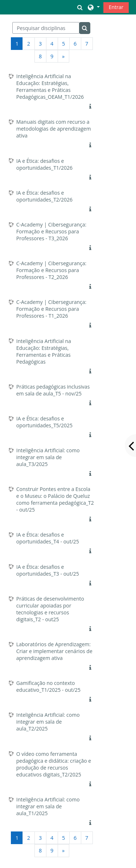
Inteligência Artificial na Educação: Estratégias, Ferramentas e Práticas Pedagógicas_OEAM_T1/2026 (50, 86)
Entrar (116, 7)
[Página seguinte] (63, 56)
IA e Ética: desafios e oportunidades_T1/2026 (44, 164)
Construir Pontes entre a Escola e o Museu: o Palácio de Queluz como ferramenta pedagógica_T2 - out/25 (55, 499)
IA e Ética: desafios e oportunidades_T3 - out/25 (48, 570)
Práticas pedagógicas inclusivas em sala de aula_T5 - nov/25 (53, 390)
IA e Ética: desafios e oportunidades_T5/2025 (44, 422)
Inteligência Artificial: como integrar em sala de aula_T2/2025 (48, 722)
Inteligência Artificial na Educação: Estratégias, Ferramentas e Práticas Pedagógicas (44, 351)
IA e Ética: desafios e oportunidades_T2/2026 (44, 196)
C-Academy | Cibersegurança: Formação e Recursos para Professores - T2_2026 (51, 270)
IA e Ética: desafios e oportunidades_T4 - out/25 (48, 538)
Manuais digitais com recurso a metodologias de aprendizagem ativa (54, 129)
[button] (80, 7)
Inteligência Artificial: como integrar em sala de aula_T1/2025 (48, 806)
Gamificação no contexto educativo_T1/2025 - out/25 (48, 686)
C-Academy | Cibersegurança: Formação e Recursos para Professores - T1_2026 (51, 309)
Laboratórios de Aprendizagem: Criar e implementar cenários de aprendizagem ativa (54, 651)
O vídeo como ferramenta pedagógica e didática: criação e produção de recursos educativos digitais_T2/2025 (54, 764)
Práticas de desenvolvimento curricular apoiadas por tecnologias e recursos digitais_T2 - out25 (50, 609)
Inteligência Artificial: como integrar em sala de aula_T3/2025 (48, 457)
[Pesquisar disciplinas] (46, 28)
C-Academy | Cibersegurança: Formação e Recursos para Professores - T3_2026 (51, 231)
